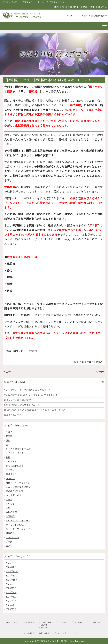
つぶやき (10, 479)
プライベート (12, 538)
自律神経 (10, 516)
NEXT (100, 372)
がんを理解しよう (15, 466)
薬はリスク (11, 474)
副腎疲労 (10, 533)
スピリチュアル (13, 462)
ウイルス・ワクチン (16, 453)
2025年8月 (11, 588)
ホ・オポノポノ (13, 495)
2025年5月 (11, 601)
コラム (9, 500)
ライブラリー (12, 470)
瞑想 (8, 508)
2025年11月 (12, 576)
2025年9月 (11, 584)
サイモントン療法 (15, 525)
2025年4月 (11, 605)
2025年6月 (11, 597)
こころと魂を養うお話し (18, 487)
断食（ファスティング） (18, 483)
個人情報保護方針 (99, 16)
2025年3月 (11, 609)
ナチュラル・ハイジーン (18, 521)
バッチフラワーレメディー (19, 529)
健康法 (99, 362)
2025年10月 (12, 580)
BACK (7, 372)
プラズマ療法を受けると (18, 449)
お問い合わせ (81, 16)
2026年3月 (11, 563)
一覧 (102, 382)
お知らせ (10, 504)
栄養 (8, 458)
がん (8, 441)
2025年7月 (11, 593)
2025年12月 (12, 572)
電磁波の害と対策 (15, 491)
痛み (8, 546)
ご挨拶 (9, 542)
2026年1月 (11, 567)
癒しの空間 (11, 512)
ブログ (69, 16)
